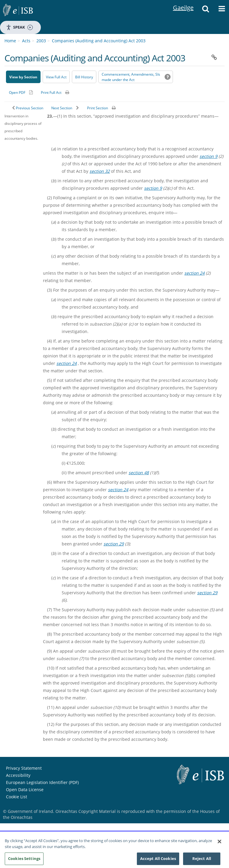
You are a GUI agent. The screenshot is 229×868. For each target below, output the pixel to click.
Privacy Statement (24, 768)
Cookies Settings (24, 861)
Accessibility (18, 775)
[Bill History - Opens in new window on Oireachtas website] (84, 77)
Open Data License (25, 790)
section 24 (194, 273)
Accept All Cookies (158, 861)
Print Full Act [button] (51, 92)
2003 (41, 41)
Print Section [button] (98, 108)
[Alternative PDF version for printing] (21, 92)
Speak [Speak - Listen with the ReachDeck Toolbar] (19, 27)
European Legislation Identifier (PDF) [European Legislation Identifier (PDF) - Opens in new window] (42, 782)
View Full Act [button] (56, 77)
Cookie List (17, 797)
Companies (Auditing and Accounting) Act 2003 (99, 41)
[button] (205, 10)
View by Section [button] (23, 77)
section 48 (139, 473)
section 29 (114, 544)
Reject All (202, 861)
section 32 (100, 171)
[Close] (219, 844)
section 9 (208, 156)
